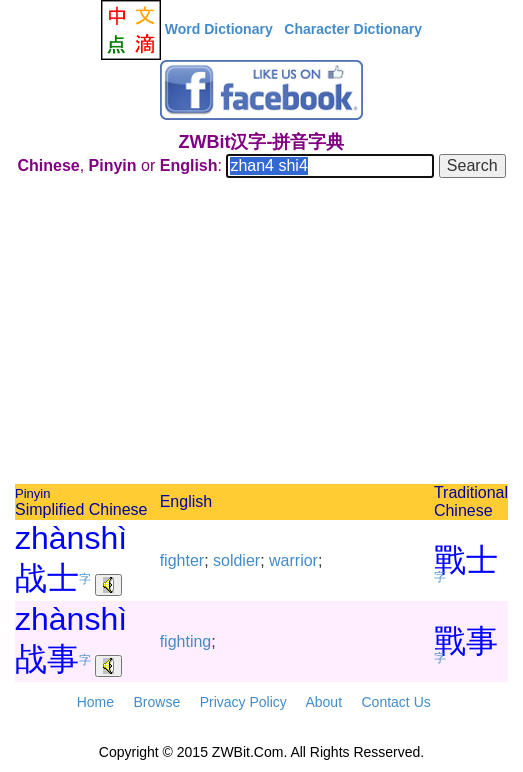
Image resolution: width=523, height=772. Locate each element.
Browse (156, 702)
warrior (293, 560)
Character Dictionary (353, 29)
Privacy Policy (243, 702)
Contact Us (396, 702)
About (323, 702)
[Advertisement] (261, 334)
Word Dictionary (219, 29)
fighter (182, 560)
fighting (186, 641)
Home (95, 702)
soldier (236, 560)
